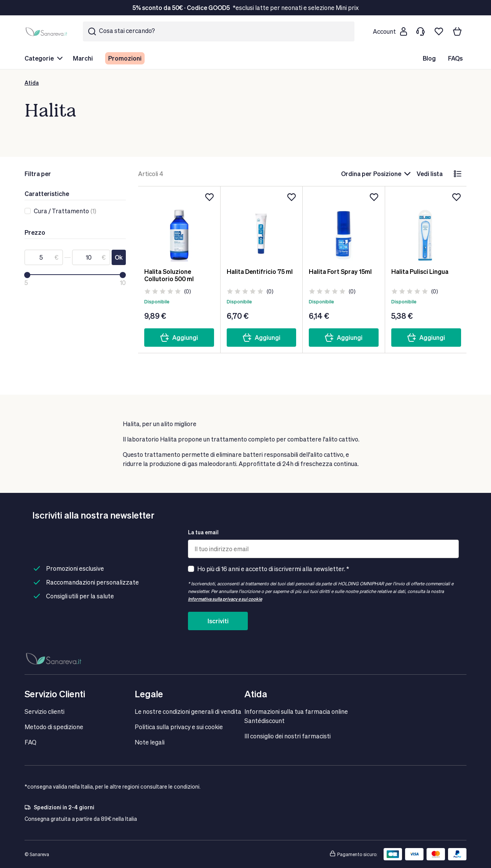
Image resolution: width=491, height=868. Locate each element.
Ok (119, 257)
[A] (91, 257)
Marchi (83, 58)
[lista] (458, 174)
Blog (429, 58)
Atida (32, 83)
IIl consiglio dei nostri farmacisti (288, 736)
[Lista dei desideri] (439, 31)
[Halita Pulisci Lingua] (426, 227)
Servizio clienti (44, 711)
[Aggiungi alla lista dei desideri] (209, 197)
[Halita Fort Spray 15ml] (344, 227)
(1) (65, 211)
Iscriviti (218, 621)
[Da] (44, 257)
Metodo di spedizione (54, 727)
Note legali (150, 742)
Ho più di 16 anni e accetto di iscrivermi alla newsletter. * (273, 569)
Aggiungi (179, 338)
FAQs (455, 58)
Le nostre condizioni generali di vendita (188, 711)
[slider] (27, 275)
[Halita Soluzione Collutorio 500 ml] (179, 227)
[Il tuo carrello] (457, 31)
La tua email (203, 532)
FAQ (30, 742)
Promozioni (125, 58)
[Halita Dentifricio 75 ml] (262, 227)
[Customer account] (390, 31)
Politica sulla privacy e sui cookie (179, 727)
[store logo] (48, 31)
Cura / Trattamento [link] (61, 211)
